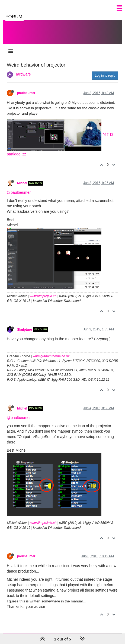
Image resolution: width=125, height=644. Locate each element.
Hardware (23, 74)
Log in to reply (105, 76)
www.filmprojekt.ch (43, 296)
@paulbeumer (19, 192)
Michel (22, 183)
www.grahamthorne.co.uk (51, 356)
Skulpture (25, 330)
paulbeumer (26, 93)
